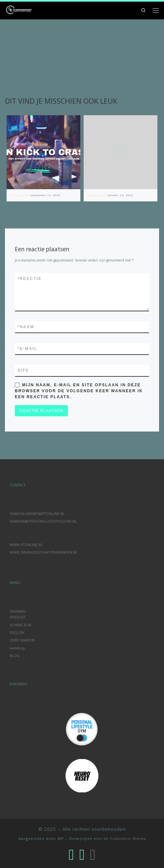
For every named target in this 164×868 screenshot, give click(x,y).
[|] (20, 10)
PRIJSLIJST (18, 617)
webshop (17, 648)
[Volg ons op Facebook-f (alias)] (82, 854)
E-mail (27, 349)
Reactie (29, 279)
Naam (26, 327)
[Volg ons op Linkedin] (93, 854)
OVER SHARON (22, 640)
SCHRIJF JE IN (20, 625)
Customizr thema (128, 838)
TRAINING (18, 611)
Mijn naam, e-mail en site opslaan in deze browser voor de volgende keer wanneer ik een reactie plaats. (79, 391)
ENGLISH (17, 632)
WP (61, 838)
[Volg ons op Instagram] (71, 854)
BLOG (14, 656)
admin (19, 30)
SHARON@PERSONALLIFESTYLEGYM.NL (43, 521)
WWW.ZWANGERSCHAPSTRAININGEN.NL (44, 552)
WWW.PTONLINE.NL (26, 545)
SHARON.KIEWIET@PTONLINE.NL (37, 514)
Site (23, 370)
